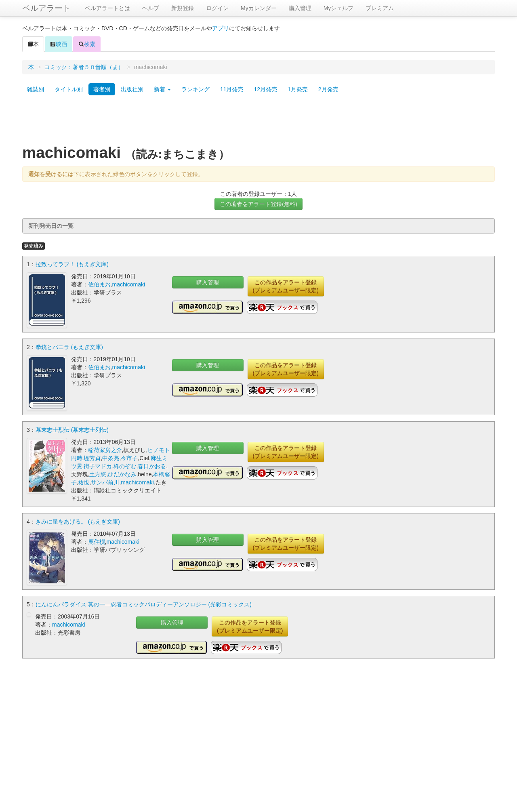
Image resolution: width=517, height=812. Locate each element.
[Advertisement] (258, 122)
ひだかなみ (122, 474)
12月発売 (265, 89)
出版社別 (132, 89)
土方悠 (98, 474)
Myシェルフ (339, 8)
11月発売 (232, 89)
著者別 (102, 89)
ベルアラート (46, 8)
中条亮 (111, 458)
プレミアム (380, 8)
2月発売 (328, 89)
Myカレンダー (259, 8)
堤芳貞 (92, 458)
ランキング (195, 89)
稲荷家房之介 (105, 450)
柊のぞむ (125, 466)
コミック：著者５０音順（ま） (84, 67)
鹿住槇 (97, 542)
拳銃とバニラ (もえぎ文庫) (69, 347)
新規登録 (183, 8)
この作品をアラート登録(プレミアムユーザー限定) (286, 286)
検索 (87, 44)
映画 (59, 44)
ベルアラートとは (107, 8)
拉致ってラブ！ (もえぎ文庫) (72, 264)
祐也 (84, 482)
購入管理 (300, 8)
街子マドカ (98, 466)
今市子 (129, 458)
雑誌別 (36, 89)
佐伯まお (99, 284)
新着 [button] (162, 89)
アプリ (221, 28)
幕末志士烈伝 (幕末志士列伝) (72, 430)
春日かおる (152, 466)
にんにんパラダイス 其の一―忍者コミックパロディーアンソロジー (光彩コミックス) (144, 604)
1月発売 (298, 89)
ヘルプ (151, 8)
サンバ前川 (105, 482)
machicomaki (128, 284)
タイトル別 (69, 89)
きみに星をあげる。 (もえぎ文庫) (78, 522)
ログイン (217, 8)
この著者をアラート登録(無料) (258, 204)
